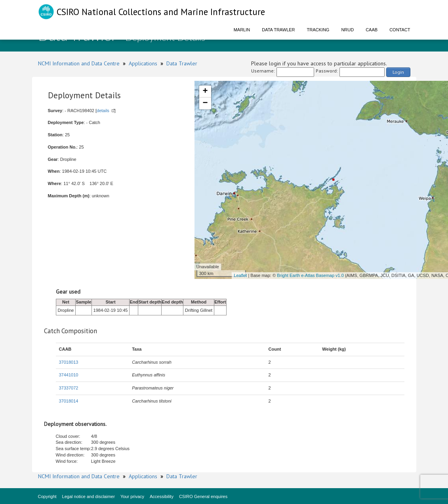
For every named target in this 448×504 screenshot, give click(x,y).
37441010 (69, 375)
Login (398, 72)
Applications (143, 63)
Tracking (318, 30)
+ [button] (205, 92)
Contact (400, 30)
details (103, 111)
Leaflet (240, 275)
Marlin (242, 30)
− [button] (205, 103)
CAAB (372, 30)
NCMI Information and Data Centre (79, 63)
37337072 (69, 388)
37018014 (69, 401)
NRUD (347, 30)
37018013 (69, 362)
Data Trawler (278, 30)
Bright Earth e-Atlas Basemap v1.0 (310, 275)
